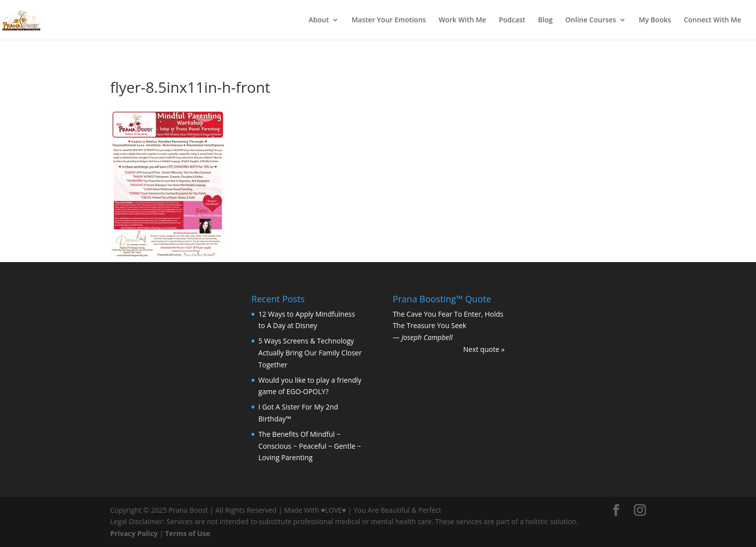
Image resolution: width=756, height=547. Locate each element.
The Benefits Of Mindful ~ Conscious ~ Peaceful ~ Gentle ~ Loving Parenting (310, 446)
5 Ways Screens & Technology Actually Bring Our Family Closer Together (310, 353)
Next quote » (484, 349)
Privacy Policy (134, 533)
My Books (655, 20)
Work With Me (462, 20)
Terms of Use (188, 533)
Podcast (512, 20)
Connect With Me (712, 20)
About (319, 20)
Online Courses (591, 20)
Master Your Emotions (389, 20)
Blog (545, 20)
